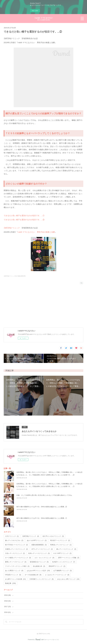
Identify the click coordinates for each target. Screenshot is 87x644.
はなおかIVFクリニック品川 (38, 571)
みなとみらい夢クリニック (68, 579)
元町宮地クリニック (12, 228)
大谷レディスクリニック (15, 553)
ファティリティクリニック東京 (17, 566)
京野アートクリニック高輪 (69, 558)
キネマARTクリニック (62, 553)
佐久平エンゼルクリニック (53, 536)
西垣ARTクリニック (57, 566)
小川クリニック (12, 536)
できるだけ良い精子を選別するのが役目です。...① (24, 216)
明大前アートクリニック (60, 540)
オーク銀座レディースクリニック (18, 558)
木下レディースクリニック (42, 549)
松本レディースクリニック (39, 553)
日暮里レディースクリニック (17, 549)
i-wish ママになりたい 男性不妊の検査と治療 (36, 232)
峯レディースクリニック (66, 549)
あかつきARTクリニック (37, 540)
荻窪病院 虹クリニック (39, 562)
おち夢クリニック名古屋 (15, 579)
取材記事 (10, 583)
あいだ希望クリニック (14, 571)
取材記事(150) (22, 276)
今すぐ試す (35, 11)
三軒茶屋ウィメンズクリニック (41, 579)
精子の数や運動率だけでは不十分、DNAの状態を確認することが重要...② (42, 507)
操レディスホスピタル (14, 540)
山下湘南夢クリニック (63, 571)
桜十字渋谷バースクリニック (17, 545)
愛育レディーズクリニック (16, 562)
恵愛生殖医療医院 (39, 545)
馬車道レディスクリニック (61, 545)
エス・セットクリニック (44, 558)
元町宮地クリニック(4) (10, 276)
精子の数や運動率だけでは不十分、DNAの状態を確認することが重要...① (42, 518)
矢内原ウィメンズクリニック (64, 562)
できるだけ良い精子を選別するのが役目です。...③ (24, 220)
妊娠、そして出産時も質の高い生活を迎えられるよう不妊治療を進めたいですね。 (45, 495)
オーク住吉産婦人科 (33, 575)
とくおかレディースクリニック (57, 575)
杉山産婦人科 (39, 566)
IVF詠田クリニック (13, 575)
